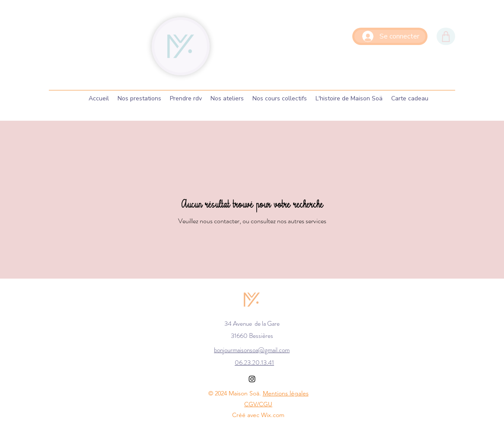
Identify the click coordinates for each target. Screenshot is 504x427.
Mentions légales (286, 393)
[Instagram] (252, 379)
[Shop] (446, 36)
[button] (186, 99)
